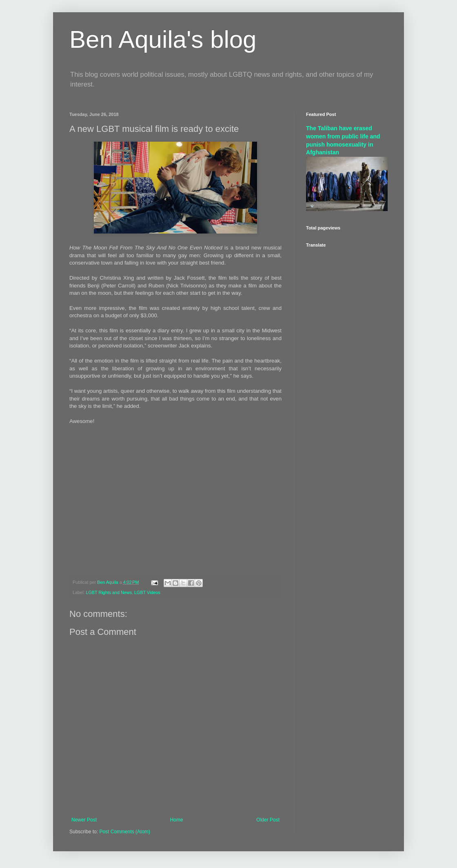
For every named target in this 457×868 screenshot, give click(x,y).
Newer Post (84, 820)
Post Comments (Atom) (125, 832)
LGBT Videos (147, 592)
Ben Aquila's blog (163, 39)
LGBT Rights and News (109, 592)
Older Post (268, 820)
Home (177, 820)
